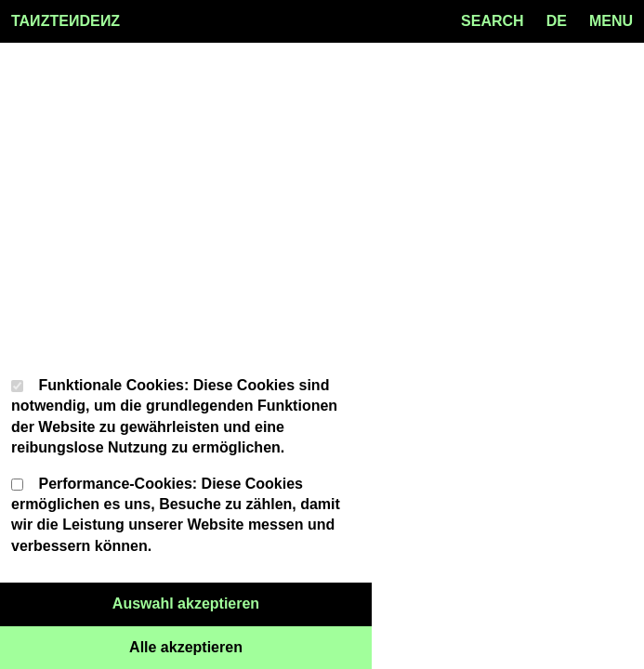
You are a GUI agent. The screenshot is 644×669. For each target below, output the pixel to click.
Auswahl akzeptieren (242, 602)
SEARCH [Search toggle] (493, 21)
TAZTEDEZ (66, 21)
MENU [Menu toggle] (611, 21)
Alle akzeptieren (250, 646)
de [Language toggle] (557, 21)
